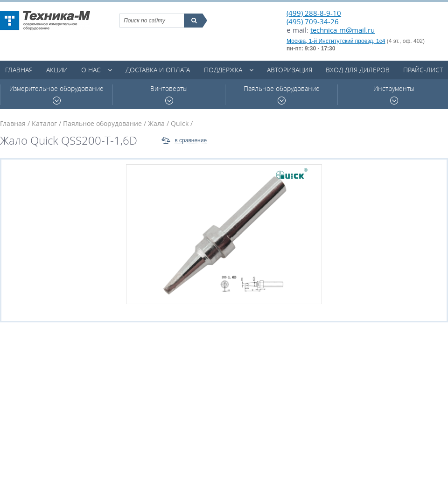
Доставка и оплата (158, 70)
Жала (156, 123)
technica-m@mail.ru (343, 30)
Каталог (44, 123)
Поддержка (223, 70)
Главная (19, 70)
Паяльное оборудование (282, 94)
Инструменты (394, 94)
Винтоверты (169, 94)
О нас (91, 70)
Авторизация (290, 70)
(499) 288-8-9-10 (314, 13)
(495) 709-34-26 (313, 21)
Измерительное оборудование (56, 94)
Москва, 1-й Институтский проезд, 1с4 (336, 41)
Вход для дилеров (358, 70)
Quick (180, 123)
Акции (57, 70)
